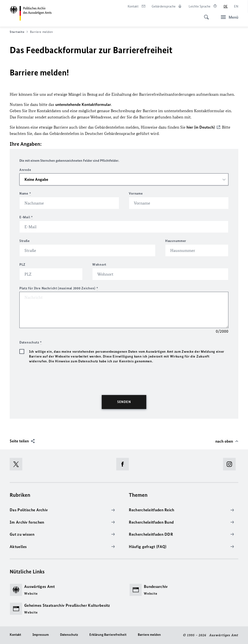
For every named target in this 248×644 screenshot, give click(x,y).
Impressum (41, 635)
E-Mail (26, 217)
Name (25, 194)
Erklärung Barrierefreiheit (108, 635)
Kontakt (15, 635)
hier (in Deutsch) (201, 127)
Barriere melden (149, 635)
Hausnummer (176, 241)
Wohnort (99, 265)
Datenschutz (69, 635)
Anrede (25, 170)
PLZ (22, 265)
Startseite (19, 32)
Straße (24, 241)
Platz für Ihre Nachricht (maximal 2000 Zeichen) (59, 288)
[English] (236, 7)
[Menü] (228, 17)
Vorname (136, 194)
